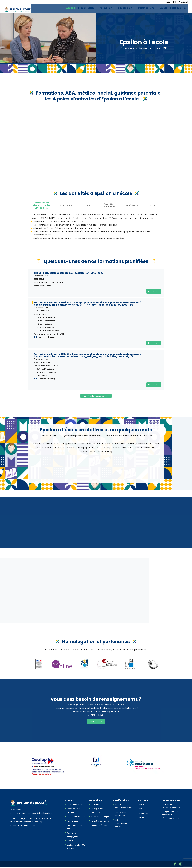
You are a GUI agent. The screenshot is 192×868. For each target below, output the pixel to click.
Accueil (72, 9)
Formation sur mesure (100, 822)
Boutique (177, 9)
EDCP (142, 810)
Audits (154, 206)
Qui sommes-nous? (75, 805)
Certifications (148, 9)
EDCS (142, 805)
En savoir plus (154, 292)
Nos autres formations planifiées (96, 397)
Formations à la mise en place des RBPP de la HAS (41, 206)
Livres (142, 818)
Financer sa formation (100, 826)
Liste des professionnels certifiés (121, 824)
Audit (165, 9)
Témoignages (72, 822)
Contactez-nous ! (96, 722)
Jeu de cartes (145, 814)
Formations (96, 805)
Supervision (127, 9)
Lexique (70, 842)
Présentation (88, 9)
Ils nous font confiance (76, 817)
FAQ (175, 2)
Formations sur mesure (110, 206)
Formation (108, 9)
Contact (168, 2)
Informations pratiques (100, 817)
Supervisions (66, 206)
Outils (88, 206)
